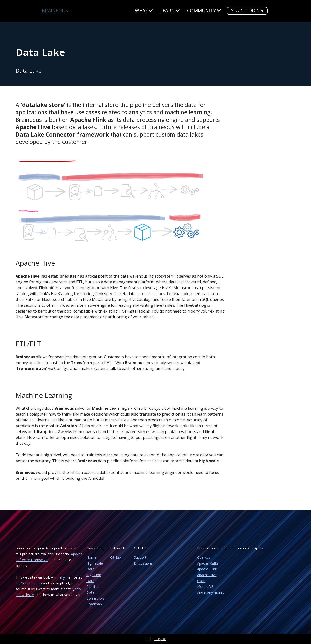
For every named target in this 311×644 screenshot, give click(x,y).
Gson (201, 581)
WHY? (144, 11)
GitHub (115, 557)
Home (91, 557)
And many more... (211, 592)
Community (204, 11)
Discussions (143, 563)
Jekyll (62, 577)
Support (140, 557)
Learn (170, 11)
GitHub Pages (31, 583)
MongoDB (205, 587)
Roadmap (94, 604)
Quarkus (204, 557)
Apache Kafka (208, 563)
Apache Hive (207, 575)
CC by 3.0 (160, 639)
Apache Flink (207, 569)
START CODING (247, 11)
